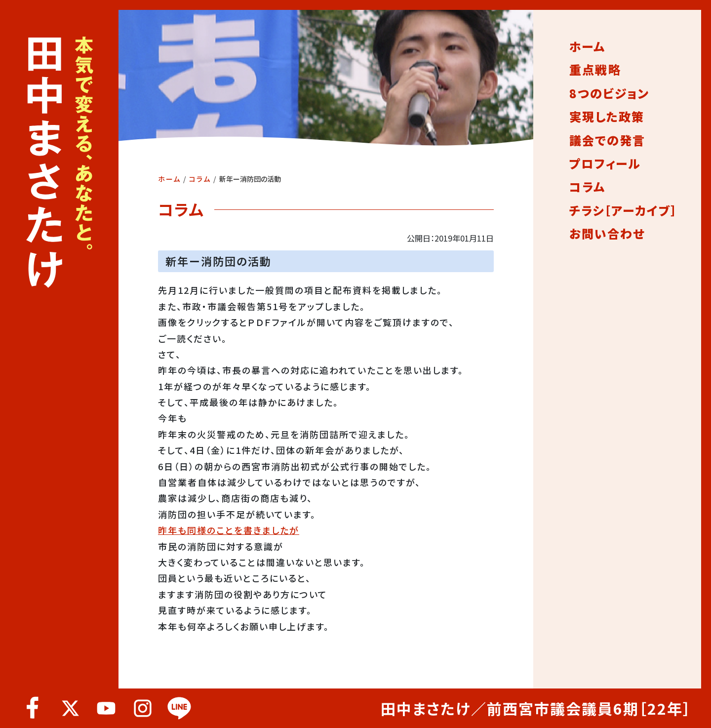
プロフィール (605, 163)
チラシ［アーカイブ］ (623, 210)
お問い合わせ (607, 234)
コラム (200, 179)
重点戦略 (595, 70)
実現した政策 (607, 117)
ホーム (169, 179)
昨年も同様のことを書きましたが (229, 530)
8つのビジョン (609, 93)
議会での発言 (607, 140)
